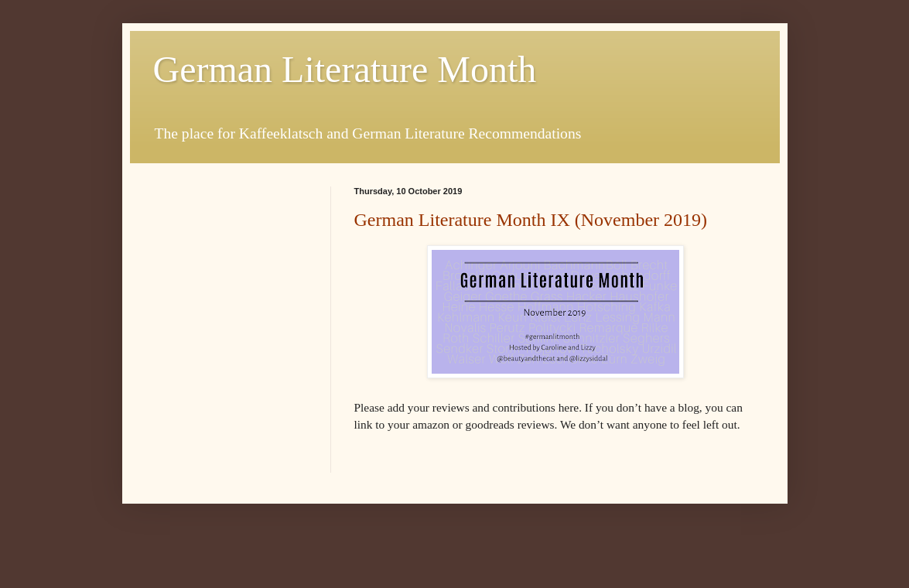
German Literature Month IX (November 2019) (531, 220)
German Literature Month (345, 69)
